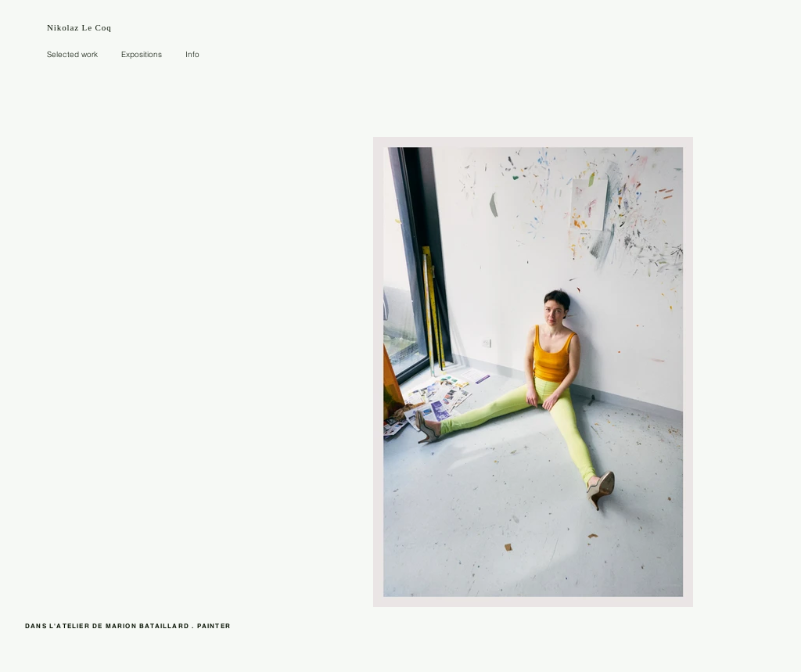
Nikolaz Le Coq (79, 27)
